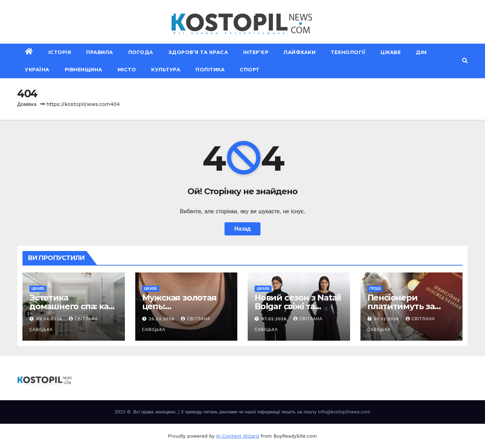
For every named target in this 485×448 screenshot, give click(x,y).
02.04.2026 (50, 319)
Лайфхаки (300, 52)
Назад (242, 229)
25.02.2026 (162, 319)
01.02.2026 (387, 319)
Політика (210, 70)
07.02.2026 (275, 319)
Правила (100, 52)
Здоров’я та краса (198, 52)
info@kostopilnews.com (344, 412)
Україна (37, 70)
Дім (421, 52)
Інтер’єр (256, 52)
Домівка (27, 104)
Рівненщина (84, 70)
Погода (141, 52)
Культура (166, 70)
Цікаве (391, 52)
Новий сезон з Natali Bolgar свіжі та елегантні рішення (298, 306)
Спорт (250, 70)
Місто (127, 70)
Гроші (375, 289)
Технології (348, 52)
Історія (60, 52)
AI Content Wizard (237, 436)
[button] (465, 61)
